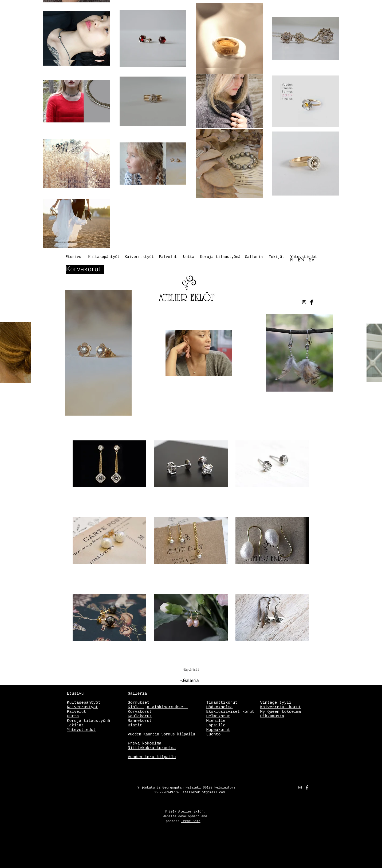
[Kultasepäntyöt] (104, 257)
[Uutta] (189, 257)
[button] (109, 475)
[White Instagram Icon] (300, 787)
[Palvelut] (168, 257)
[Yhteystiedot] (304, 257)
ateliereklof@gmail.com (204, 793)
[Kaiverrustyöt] (139, 257)
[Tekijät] (277, 257)
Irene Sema (191, 821)
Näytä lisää (191, 670)
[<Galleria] (174, 681)
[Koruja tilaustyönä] (220, 257)
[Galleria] (254, 257)
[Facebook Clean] (307, 787)
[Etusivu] (74, 257)
